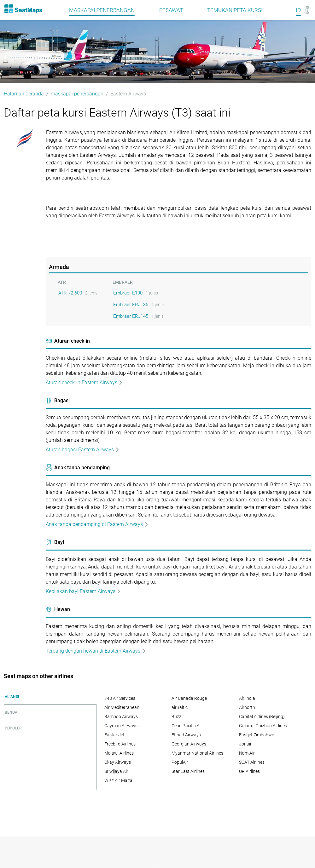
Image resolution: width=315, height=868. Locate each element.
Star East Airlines (188, 771)
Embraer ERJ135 (131, 305)
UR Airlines (249, 771)
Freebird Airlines (120, 744)
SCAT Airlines (252, 762)
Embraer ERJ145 (131, 316)
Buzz (176, 717)
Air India (247, 698)
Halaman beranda (24, 94)
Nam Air (247, 753)
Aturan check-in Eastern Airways (84, 383)
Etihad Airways (186, 735)
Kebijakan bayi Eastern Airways (83, 591)
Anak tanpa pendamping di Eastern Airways (97, 524)
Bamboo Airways (121, 717)
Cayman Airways (121, 726)
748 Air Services (120, 698)
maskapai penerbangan (102, 10)
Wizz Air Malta (118, 780)
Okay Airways (118, 762)
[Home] (23, 9)
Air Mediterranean (122, 707)
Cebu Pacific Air (187, 726)
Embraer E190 (128, 293)
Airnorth (247, 707)
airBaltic (180, 707)
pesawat (171, 10)
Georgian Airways (189, 744)
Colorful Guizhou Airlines (263, 726)
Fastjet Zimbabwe (257, 735)
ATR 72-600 (70, 293)
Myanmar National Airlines (197, 753)
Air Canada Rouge (189, 698)
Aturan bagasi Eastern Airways (83, 450)
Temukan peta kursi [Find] (235, 10)
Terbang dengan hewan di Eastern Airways (96, 651)
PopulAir (180, 762)
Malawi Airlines (119, 753)
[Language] (303, 10)
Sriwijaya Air (116, 771)
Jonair (245, 744)
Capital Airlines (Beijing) (262, 717)
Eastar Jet (114, 735)
